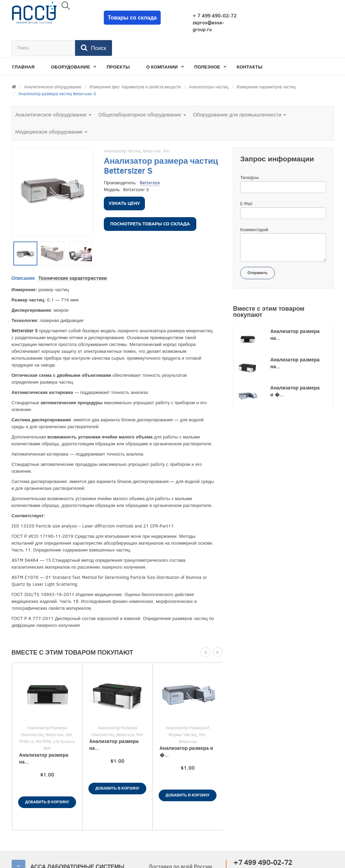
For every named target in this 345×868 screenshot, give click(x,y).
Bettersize (152, 128)
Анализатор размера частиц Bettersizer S (57, 71)
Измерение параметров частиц (266, 64)
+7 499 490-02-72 (263, 840)
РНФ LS (27, 719)
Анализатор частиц (122, 128)
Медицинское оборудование (52, 109)
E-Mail (246, 181)
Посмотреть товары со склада (150, 201)
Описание (23, 256)
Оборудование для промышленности (239, 92)
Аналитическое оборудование (53, 64)
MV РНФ (44, 719)
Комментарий (254, 207)
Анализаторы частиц (208, 64)
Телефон (249, 155)
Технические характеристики (73, 256)
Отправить (257, 250)
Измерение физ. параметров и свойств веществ (135, 64)
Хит (166, 128)
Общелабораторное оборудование (142, 92)
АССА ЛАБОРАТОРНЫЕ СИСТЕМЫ (77, 844)
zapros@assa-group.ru (193, 26)
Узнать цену (124, 181)
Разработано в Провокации (299, 858)
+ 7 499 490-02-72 (199, 16)
